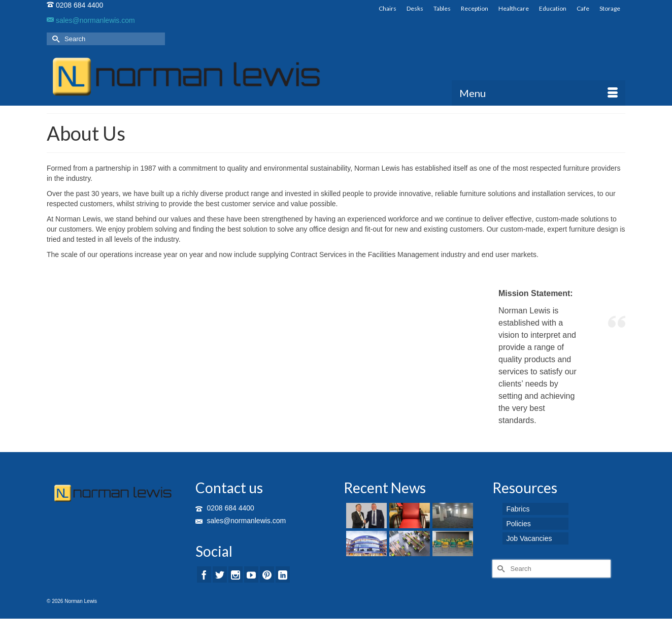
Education (553, 8)
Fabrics (518, 509)
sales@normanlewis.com (91, 20)
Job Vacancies (529, 538)
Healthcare (514, 8)
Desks (415, 8)
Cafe (583, 8)
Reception (475, 8)
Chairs (388, 8)
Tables (442, 8)
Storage (610, 8)
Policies (519, 524)
